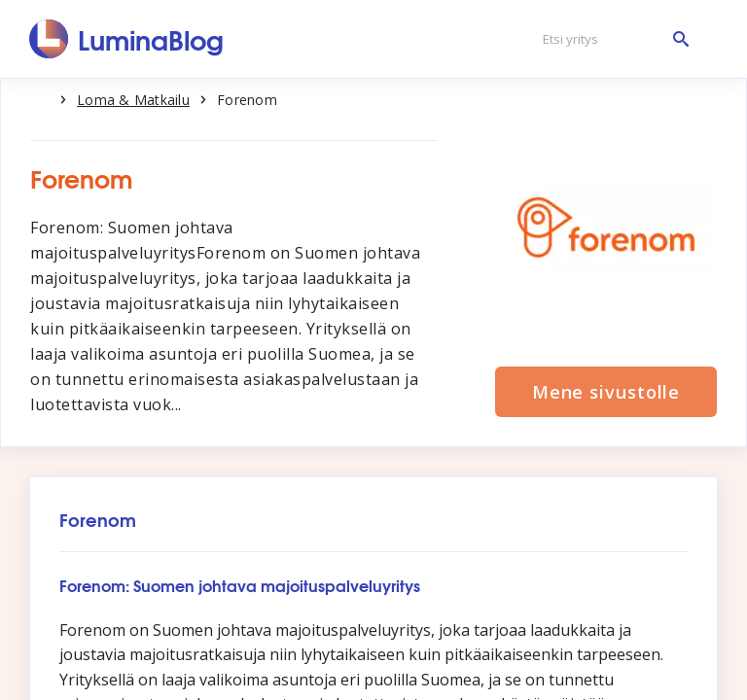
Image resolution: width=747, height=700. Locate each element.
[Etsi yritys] (611, 39)
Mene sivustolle (606, 392)
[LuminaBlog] (127, 39)
